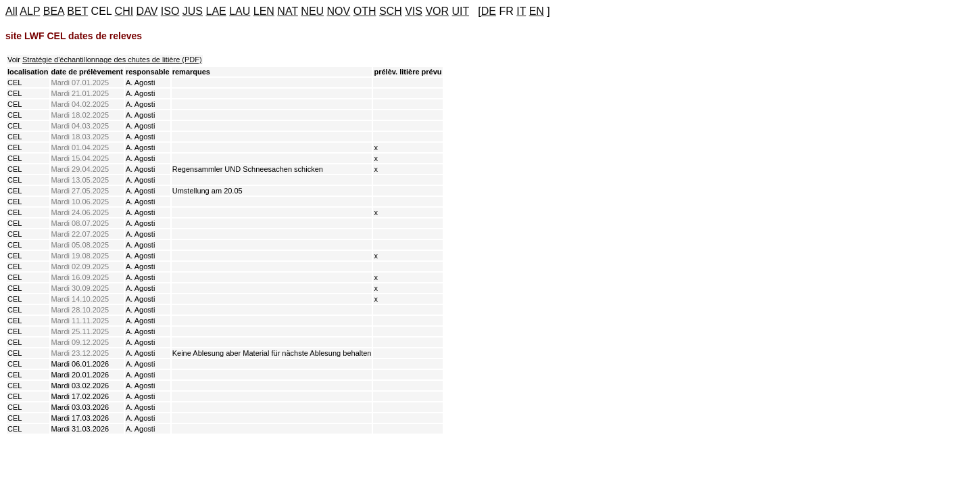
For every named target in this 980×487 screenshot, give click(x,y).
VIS (414, 11)
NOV (339, 11)
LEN (264, 11)
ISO (170, 11)
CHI (124, 11)
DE (489, 11)
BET (77, 11)
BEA (54, 11)
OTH (365, 11)
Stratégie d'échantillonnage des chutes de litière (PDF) (112, 60)
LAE (216, 11)
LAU (240, 11)
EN (537, 11)
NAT (288, 11)
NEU (312, 11)
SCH (391, 11)
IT (521, 11)
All (11, 11)
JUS (193, 11)
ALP (30, 11)
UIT (461, 11)
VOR (437, 11)
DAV (147, 11)
